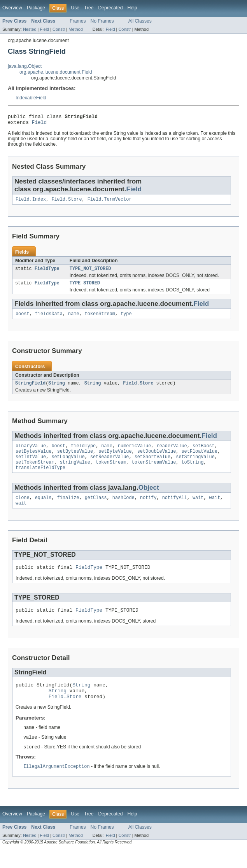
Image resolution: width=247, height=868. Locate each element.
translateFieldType (40, 478)
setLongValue (68, 465)
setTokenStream (35, 471)
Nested (30, 29)
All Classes (140, 21)
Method (75, 29)
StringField (30, 389)
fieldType (83, 453)
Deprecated (111, 8)
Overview (12, 8)
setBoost (204, 453)
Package (36, 8)
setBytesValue (33, 459)
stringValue (75, 471)
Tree (89, 8)
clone (23, 508)
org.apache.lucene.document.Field (56, 72)
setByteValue (115, 459)
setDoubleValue (157, 459)
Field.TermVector (110, 202)
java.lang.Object (25, 66)
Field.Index (31, 202)
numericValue (134, 453)
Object (149, 498)
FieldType (47, 272)
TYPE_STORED (85, 288)
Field (44, 29)
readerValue (172, 453)
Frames (78, 21)
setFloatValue (199, 459)
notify (148, 508)
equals (43, 508)
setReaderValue (110, 465)
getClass (96, 508)
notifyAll (175, 508)
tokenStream (100, 319)
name (74, 319)
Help (132, 8)
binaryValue (31, 453)
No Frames (102, 21)
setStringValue (195, 465)
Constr (59, 29)
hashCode (123, 508)
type (126, 319)
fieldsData (49, 319)
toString (192, 471)
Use (75, 8)
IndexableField (31, 98)
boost (23, 319)
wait (198, 508)
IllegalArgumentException (57, 785)
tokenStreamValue (154, 471)
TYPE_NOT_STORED (90, 272)
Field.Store (67, 202)
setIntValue (31, 465)
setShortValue (152, 465)
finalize (68, 508)
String (57, 389)
